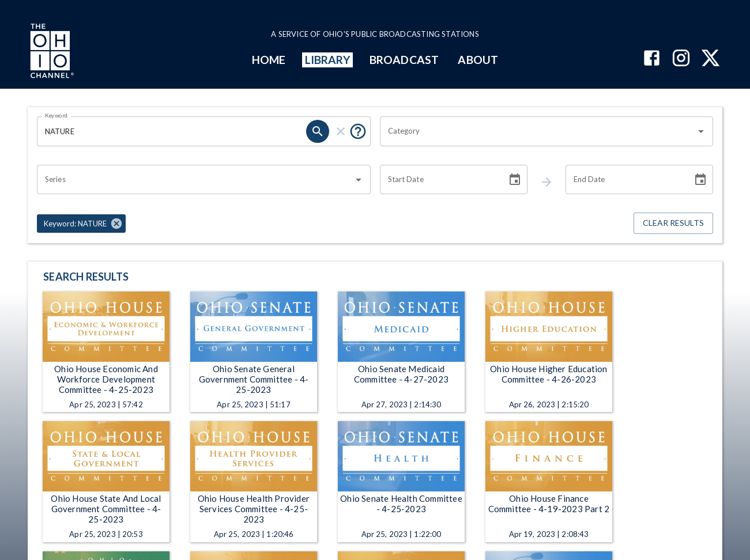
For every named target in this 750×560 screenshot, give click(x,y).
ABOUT (478, 60)
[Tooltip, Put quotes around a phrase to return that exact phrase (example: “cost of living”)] (358, 131)
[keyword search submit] (318, 131)
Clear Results (673, 223)
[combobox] (538, 131)
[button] (81, 224)
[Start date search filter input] (439, 180)
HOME (269, 60)
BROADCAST (404, 60)
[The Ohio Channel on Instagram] (681, 59)
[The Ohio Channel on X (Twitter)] (711, 59)
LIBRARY (328, 60)
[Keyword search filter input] (172, 131)
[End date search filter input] (625, 180)
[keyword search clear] (341, 131)
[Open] (701, 131)
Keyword (56, 115)
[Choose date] (515, 180)
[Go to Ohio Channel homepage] (51, 52)
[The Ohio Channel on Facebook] (652, 59)
